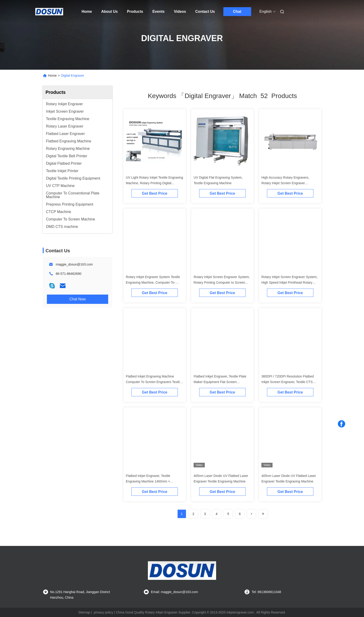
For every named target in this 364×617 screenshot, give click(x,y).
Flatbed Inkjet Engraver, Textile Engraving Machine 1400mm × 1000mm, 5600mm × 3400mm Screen (153, 481)
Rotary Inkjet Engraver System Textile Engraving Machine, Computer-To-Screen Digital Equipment (153, 282)
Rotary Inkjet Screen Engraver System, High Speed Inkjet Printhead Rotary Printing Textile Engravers (289, 282)
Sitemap (84, 612)
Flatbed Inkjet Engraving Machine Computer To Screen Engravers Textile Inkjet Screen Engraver (154, 382)
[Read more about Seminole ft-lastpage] (263, 514)
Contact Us (205, 11)
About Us (109, 11)
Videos (180, 11)
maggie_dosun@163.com (74, 264)
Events (158, 11)
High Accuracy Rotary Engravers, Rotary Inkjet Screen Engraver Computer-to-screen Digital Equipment (289, 183)
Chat (237, 11)
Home (87, 11)
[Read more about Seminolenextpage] (251, 514)
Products (135, 11)
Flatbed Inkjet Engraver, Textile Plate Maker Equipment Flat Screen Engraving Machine (220, 382)
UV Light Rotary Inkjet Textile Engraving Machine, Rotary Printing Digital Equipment (154, 183)
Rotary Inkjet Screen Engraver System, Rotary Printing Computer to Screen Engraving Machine (222, 282)
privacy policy (104, 612)
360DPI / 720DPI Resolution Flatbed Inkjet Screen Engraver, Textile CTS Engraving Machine (288, 382)
